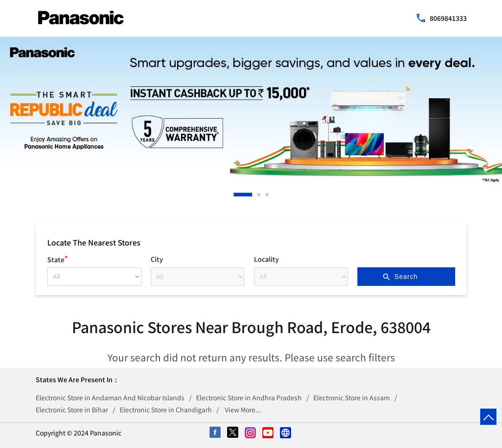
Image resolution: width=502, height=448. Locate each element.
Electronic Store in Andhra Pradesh (249, 398)
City (157, 259)
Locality (267, 259)
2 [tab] (259, 195)
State (57, 258)
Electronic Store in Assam (352, 398)
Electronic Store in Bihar (72, 410)
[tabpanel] (251, 110)
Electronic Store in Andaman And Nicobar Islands (110, 398)
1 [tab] (236, 195)
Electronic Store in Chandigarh (166, 410)
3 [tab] (267, 195)
